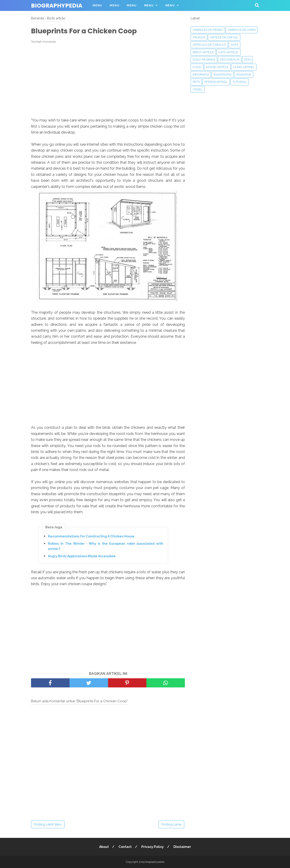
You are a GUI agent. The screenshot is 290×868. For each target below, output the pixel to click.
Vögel (198, 89)
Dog (247, 59)
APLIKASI (199, 37)
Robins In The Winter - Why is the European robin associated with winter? (106, 546)
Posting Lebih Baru (48, 824)
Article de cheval (224, 37)
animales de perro (208, 30)
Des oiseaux (230, 59)
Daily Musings (204, 59)
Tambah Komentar (44, 42)
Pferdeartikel (216, 82)
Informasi (201, 75)
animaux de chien (242, 30)
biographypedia (57, 6)
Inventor (244, 75)
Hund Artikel (244, 67)
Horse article (217, 67)
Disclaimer (182, 847)
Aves (234, 45)
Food (197, 67)
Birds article (203, 52)
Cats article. (229, 52)
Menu (97, 5)
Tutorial (240, 82)
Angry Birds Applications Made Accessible (82, 556)
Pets (196, 82)
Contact (125, 847)
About (104, 847)
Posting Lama (171, 824)
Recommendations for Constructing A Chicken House (91, 536)
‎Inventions (223, 75)
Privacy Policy (153, 847)
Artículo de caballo (209, 45)
